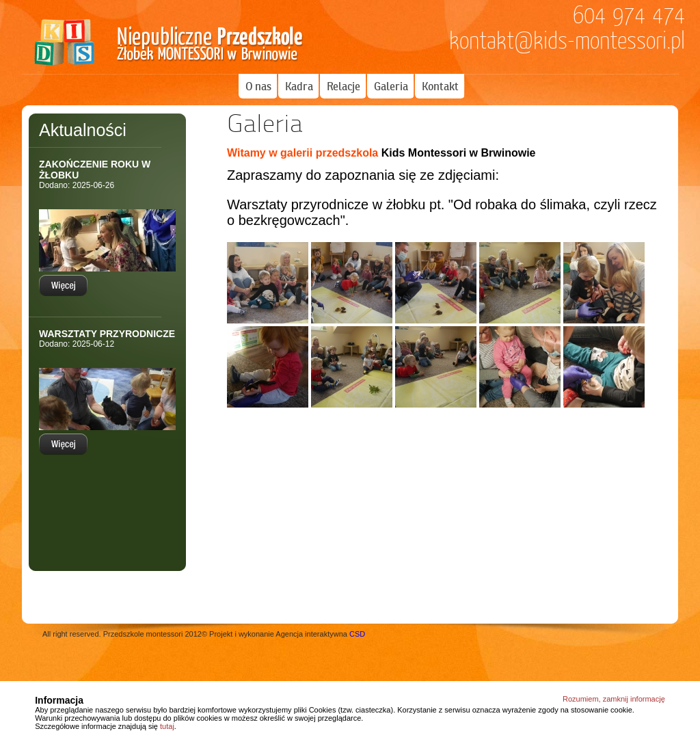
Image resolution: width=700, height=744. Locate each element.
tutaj (167, 726)
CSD (357, 634)
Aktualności (83, 130)
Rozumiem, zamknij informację (614, 699)
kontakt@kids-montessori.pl (567, 41)
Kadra (299, 86)
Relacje (344, 86)
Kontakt (440, 86)
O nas (258, 86)
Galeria (391, 86)
